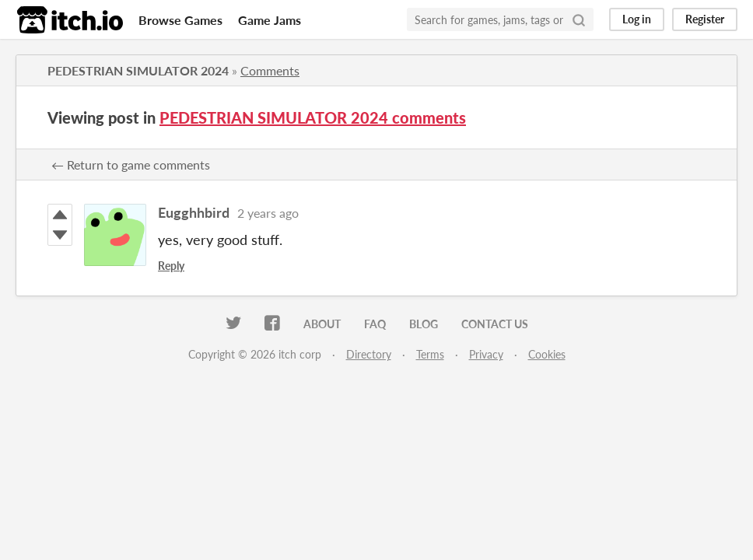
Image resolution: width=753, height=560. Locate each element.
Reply (171, 266)
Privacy (486, 354)
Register (705, 19)
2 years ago (268, 213)
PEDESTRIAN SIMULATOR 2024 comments (313, 117)
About (322, 324)
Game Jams (270, 20)
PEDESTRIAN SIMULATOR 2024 (138, 70)
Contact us (495, 324)
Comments (270, 70)
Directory (369, 354)
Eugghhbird (194, 212)
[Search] (579, 19)
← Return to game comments (131, 164)
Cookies (547, 354)
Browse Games (180, 20)
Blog (424, 324)
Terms (430, 354)
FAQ (375, 324)
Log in (637, 19)
